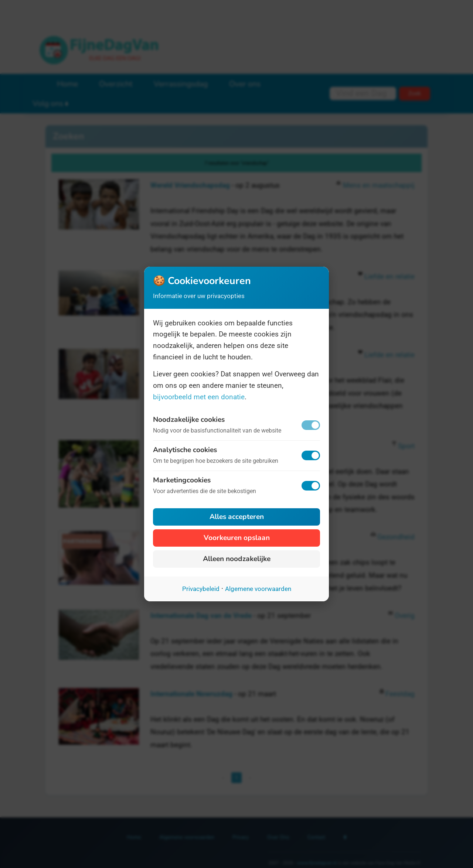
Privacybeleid (201, 589)
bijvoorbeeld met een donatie (199, 397)
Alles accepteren (237, 517)
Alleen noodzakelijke (237, 559)
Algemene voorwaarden (258, 589)
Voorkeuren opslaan (237, 538)
